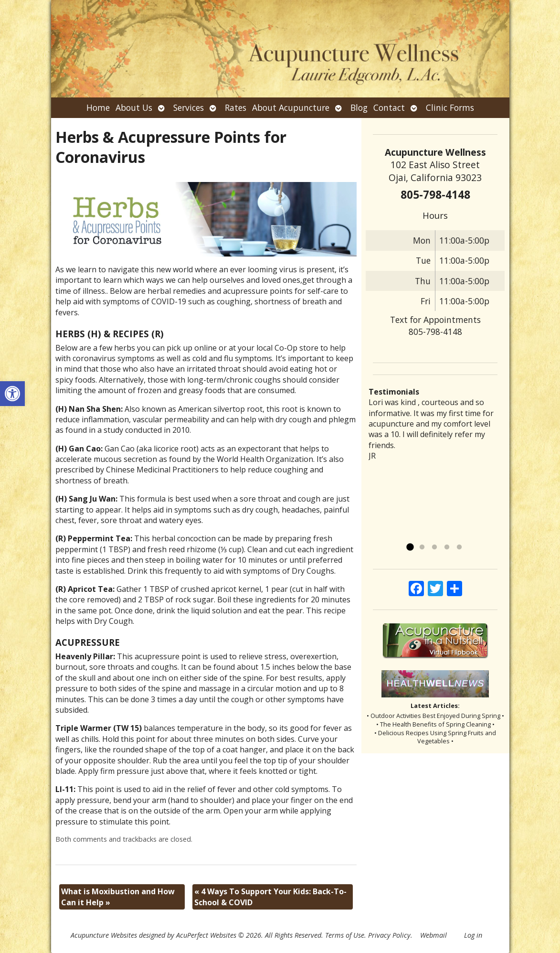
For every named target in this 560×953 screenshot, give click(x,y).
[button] (12, 394)
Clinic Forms (450, 107)
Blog (359, 107)
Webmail (433, 935)
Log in (473, 935)
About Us (134, 107)
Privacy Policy (389, 935)
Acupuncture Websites (104, 935)
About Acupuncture (291, 107)
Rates (236, 107)
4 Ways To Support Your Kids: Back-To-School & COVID (270, 897)
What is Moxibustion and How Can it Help (118, 897)
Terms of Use (345, 935)
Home (98, 107)
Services (189, 107)
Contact (389, 107)
